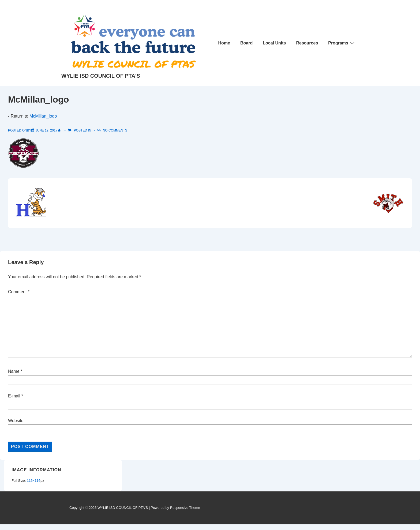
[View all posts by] (60, 130)
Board (246, 43)
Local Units (274, 43)
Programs (342, 43)
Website (16, 421)
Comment (19, 292)
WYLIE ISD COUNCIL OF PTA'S (101, 76)
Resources (307, 43)
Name (14, 371)
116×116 (34, 481)
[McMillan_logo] (46, 130)
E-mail (14, 396)
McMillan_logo (43, 116)
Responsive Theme (185, 508)
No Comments (115, 130)
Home (224, 43)
